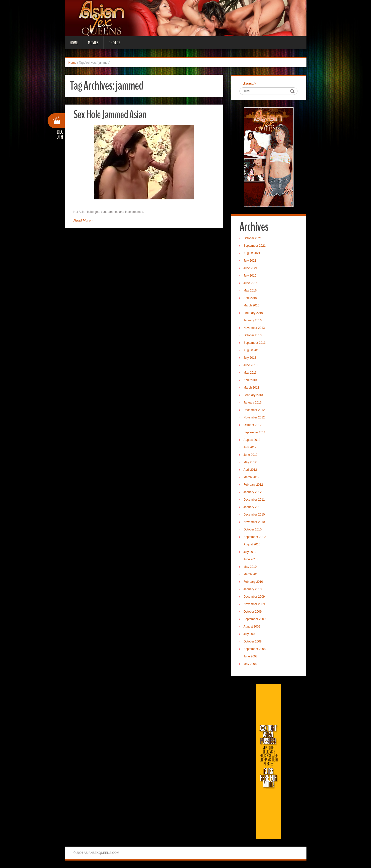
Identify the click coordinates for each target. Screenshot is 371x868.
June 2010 (250, 559)
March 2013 (251, 388)
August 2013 (252, 350)
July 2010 (250, 552)
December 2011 (254, 500)
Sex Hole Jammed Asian (110, 115)
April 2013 (250, 380)
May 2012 (250, 462)
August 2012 (252, 440)
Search (249, 84)
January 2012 (253, 492)
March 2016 (251, 305)
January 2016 (253, 320)
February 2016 (253, 313)
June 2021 (250, 268)
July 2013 (250, 358)
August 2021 (252, 253)
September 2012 (255, 432)
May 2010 (250, 567)
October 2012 (253, 425)
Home (74, 43)
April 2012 (250, 470)
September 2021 (255, 246)
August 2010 (252, 544)
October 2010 (253, 529)
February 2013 (253, 395)
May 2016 (250, 290)
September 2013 (255, 343)
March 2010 (251, 574)
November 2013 (254, 328)
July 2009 (250, 634)
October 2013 (253, 335)
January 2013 (253, 403)
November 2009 (254, 604)
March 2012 (251, 477)
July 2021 (250, 261)
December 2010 (254, 515)
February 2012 (253, 485)
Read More (82, 221)
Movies (93, 43)
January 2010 (253, 589)
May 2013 (250, 373)
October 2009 (253, 612)
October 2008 (253, 641)
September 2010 (255, 537)
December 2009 (254, 597)
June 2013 (250, 365)
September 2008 (255, 649)
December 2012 (254, 410)
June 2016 (250, 283)
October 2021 (253, 238)
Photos (114, 43)
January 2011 (253, 507)
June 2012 (250, 455)
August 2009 (252, 627)
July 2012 (250, 447)
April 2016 (250, 298)
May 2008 (250, 664)
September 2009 (255, 619)
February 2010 (253, 582)
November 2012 (254, 417)
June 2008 (250, 656)
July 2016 (250, 276)
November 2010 (254, 522)
